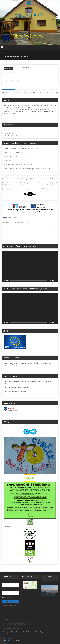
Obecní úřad (26, 67)
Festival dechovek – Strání (11, 93)
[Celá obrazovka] (56, 280)
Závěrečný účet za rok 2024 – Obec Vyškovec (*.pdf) (21, 148)
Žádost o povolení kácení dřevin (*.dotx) (18, 388)
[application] (30, 266)
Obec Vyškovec (28, 36)
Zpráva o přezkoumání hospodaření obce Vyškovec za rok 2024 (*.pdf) (27, 169)
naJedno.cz (8, 526)
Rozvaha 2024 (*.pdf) (10, 156)
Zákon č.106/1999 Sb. (12, 136)
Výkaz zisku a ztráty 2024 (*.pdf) (14, 152)
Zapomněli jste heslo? (9, 606)
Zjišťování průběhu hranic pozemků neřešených (41, 93)
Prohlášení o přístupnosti (11, 628)
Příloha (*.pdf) (8, 161)
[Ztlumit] (53, 280)
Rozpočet (7, 130)
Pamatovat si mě (8, 598)
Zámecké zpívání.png (11, 76)
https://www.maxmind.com (11, 634)
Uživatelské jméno (8, 582)
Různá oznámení (10, 132)
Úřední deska (8, 69)
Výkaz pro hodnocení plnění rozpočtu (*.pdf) (18, 165)
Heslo (4, 590)
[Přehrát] (4, 280)
